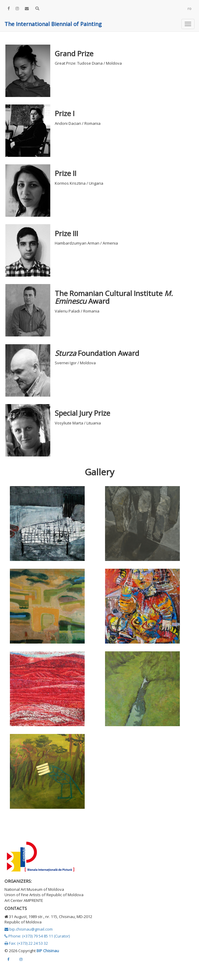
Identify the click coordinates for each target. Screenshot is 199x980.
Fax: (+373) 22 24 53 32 (26, 943)
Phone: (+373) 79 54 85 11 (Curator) (37, 936)
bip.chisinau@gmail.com (29, 929)
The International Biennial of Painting (53, 24)
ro (190, 8)
